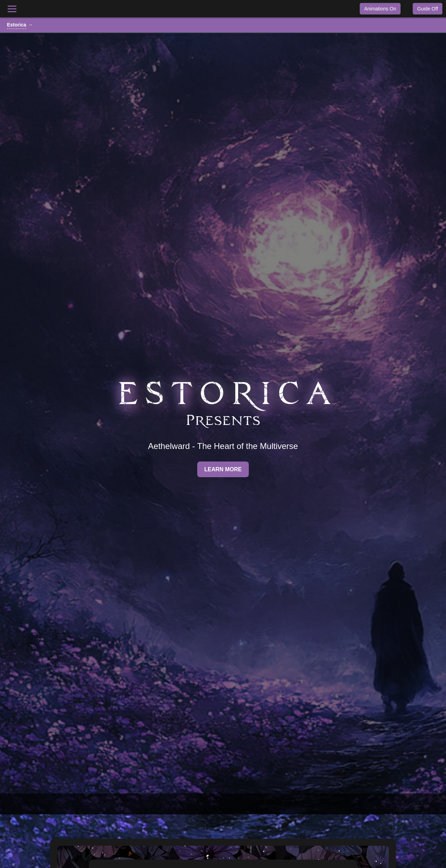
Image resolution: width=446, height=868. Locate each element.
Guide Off (428, 9)
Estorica (17, 25)
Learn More (223, 469)
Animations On (380, 9)
